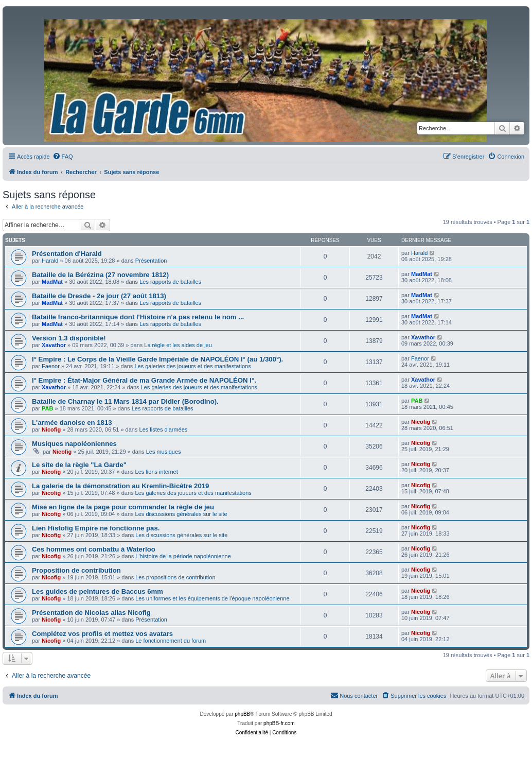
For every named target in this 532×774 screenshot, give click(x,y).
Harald (50, 261)
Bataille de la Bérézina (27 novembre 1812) (100, 275)
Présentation (151, 261)
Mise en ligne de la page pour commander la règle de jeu (123, 507)
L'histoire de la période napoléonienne (183, 556)
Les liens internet (157, 472)
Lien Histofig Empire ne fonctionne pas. (96, 528)
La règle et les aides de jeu (178, 345)
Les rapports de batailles (170, 282)
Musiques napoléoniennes (74, 444)
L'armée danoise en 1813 (72, 423)
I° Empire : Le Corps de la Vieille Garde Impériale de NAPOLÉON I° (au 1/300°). (157, 359)
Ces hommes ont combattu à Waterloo (94, 549)
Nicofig (51, 429)
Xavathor (54, 345)
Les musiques (164, 452)
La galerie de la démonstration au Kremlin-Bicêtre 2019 (120, 486)
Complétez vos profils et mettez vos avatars (102, 634)
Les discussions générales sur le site (181, 514)
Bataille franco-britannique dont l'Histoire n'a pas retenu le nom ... (138, 317)
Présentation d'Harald (67, 254)
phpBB (242, 714)
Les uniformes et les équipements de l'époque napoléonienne (212, 598)
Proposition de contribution (76, 570)
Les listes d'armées (164, 429)
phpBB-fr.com (279, 723)
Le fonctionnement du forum (171, 641)
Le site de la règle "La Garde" (79, 465)
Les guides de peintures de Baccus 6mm (97, 591)
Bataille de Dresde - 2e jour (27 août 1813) (99, 296)
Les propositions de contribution (175, 577)
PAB (47, 408)
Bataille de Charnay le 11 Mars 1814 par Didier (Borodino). (125, 401)
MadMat (52, 282)
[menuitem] (63, 157)
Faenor (51, 366)
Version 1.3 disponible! (69, 338)
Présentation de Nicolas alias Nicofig (91, 613)
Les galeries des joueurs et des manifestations (192, 366)
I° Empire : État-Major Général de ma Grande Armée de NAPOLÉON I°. (144, 380)
